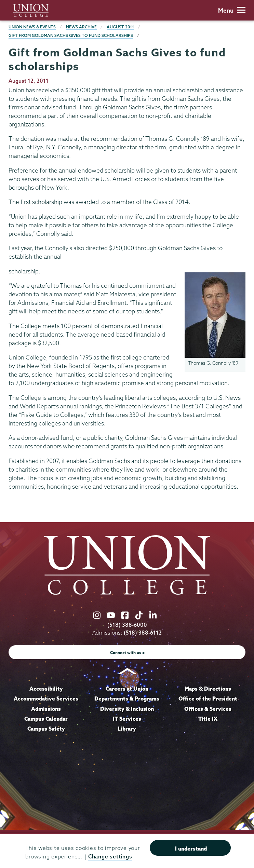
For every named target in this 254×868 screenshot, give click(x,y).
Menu (232, 10)
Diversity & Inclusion (127, 709)
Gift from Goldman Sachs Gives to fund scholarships (71, 35)
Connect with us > (128, 653)
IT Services (127, 719)
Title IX (208, 719)
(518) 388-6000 (127, 625)
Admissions (46, 709)
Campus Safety (46, 729)
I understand (191, 849)
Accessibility (46, 689)
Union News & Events (32, 27)
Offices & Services (208, 709)
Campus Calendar (46, 719)
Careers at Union (127, 689)
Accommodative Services (46, 699)
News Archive (81, 27)
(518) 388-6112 (143, 633)
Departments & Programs (127, 699)
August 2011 (120, 27)
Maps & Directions (208, 689)
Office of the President (208, 699)
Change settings (110, 857)
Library (127, 729)
